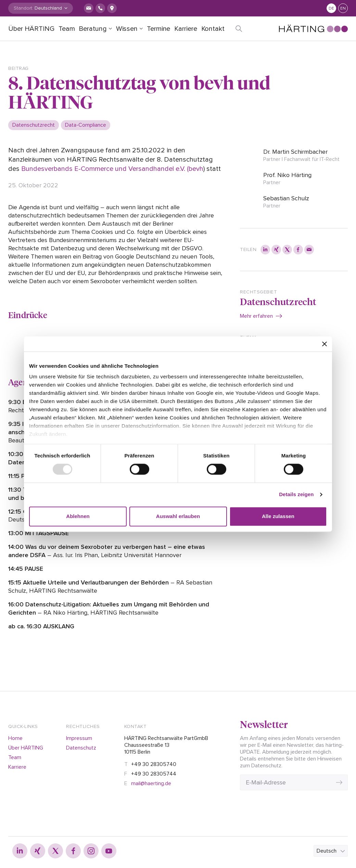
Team (67, 29)
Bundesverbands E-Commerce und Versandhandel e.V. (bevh (112, 169)
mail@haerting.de (151, 783)
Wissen (127, 29)
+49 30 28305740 (154, 764)
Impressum (79, 738)
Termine (158, 29)
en (343, 8)
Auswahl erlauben (178, 516)
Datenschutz (81, 748)
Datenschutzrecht (278, 301)
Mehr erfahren (256, 316)
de (331, 8)
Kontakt (213, 29)
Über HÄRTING (31, 29)
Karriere (186, 29)
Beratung (93, 29)
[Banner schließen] (325, 344)
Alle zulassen (278, 516)
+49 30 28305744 (154, 774)
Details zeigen (296, 495)
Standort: (23, 8)
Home (15, 738)
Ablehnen (78, 516)
